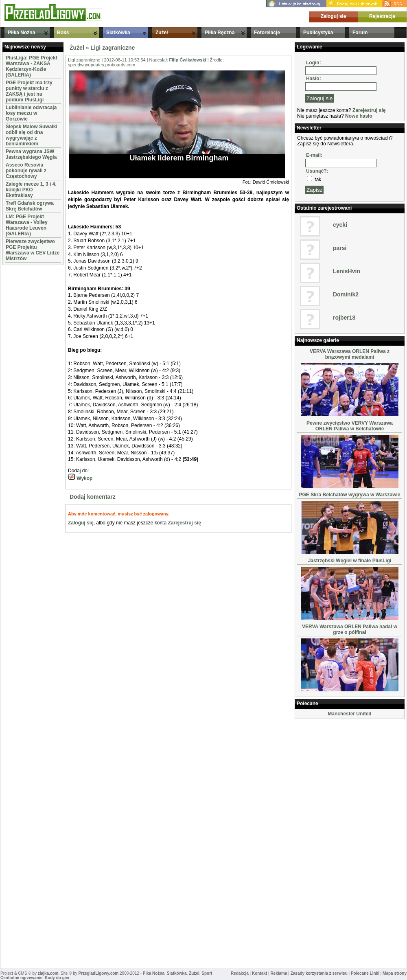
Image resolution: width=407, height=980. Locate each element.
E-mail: (314, 155)
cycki (340, 225)
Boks (63, 33)
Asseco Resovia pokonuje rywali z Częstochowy (26, 171)
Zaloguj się (334, 16)
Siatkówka (118, 33)
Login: (314, 63)
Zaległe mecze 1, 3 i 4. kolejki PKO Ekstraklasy (31, 190)
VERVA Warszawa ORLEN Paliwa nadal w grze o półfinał (350, 629)
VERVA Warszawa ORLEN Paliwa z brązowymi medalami (350, 354)
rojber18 (344, 318)
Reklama (279, 973)
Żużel (162, 33)
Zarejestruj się (184, 523)
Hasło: (314, 79)
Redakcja (240, 973)
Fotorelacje (267, 33)
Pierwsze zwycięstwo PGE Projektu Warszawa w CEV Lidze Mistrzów (33, 250)
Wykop (80, 478)
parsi (340, 248)
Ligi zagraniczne (113, 48)
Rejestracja (382, 16)
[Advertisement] (27, 389)
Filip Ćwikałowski (188, 60)
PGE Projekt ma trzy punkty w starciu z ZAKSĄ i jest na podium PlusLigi (29, 91)
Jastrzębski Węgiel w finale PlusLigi (350, 561)
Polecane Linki (365, 973)
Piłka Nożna (21, 33)
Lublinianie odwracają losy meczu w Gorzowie (31, 113)
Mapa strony (395, 973)
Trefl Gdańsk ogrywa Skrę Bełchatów (30, 206)
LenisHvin (347, 271)
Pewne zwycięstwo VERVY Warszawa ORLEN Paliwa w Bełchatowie (350, 426)
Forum (360, 33)
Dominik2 (346, 294)
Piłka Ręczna (220, 33)
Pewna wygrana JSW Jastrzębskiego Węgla (31, 154)
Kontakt (259, 973)
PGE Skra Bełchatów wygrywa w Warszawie (350, 495)
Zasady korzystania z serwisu (319, 973)
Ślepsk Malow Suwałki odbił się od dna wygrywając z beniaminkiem (32, 135)
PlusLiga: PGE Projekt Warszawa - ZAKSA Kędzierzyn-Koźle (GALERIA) (32, 66)
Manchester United (349, 714)
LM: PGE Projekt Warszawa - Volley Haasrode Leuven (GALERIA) (27, 225)
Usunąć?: (317, 171)
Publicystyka (318, 33)
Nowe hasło (359, 116)
